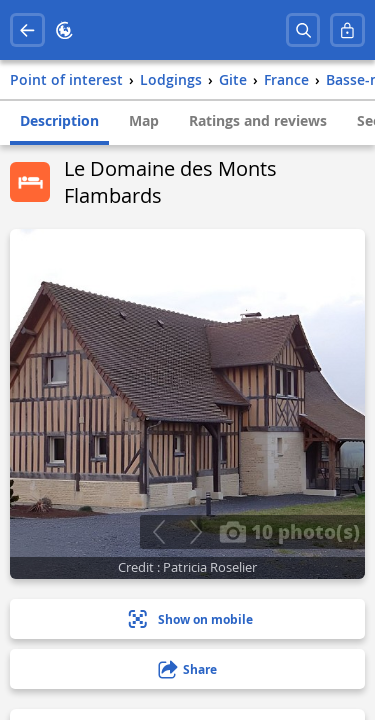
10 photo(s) (289, 531)
